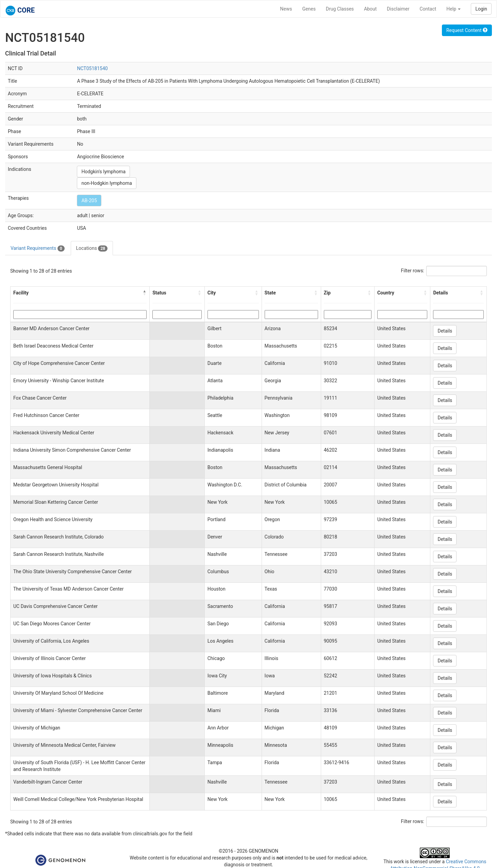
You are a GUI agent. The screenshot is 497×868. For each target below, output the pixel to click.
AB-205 (89, 200)
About (370, 9)
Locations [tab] (92, 248)
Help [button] (453, 9)
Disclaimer (398, 9)
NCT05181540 (92, 68)
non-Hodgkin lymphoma (107, 183)
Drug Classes (340, 9)
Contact (428, 9)
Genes (309, 9)
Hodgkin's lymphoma (103, 172)
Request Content (467, 30)
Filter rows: (413, 271)
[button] (145, 293)
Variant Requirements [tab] (38, 248)
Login (481, 9)
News (286, 9)
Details (445, 331)
